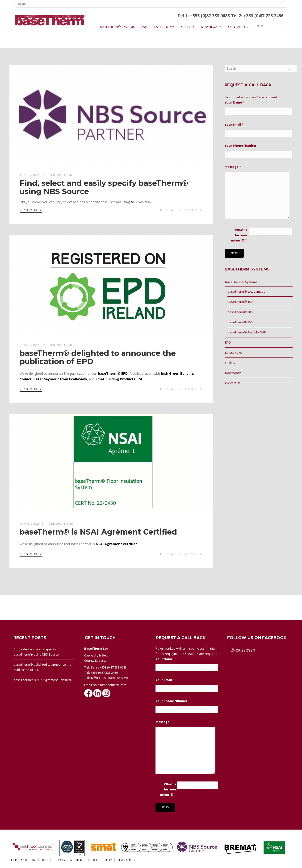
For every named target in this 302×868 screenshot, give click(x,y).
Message (233, 167)
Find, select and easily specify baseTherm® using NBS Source (104, 187)
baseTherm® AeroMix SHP (247, 332)
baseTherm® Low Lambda (246, 291)
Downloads (211, 27)
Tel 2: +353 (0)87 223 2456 (257, 16)
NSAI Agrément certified (117, 544)
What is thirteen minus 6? (239, 235)
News (171, 210)
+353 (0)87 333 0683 (113, 667)
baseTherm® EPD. (113, 373)
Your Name (234, 102)
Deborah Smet (62, 175)
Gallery (188, 27)
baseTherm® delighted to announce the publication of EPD (98, 357)
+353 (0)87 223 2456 (104, 673)
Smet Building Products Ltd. (119, 379)
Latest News (164, 27)
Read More (31, 210)
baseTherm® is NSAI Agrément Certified (98, 532)
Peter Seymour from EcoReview (60, 379)
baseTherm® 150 (240, 302)
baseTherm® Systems (117, 27)
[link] (134, 202)
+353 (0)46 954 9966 (114, 678)
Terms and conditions (29, 860)
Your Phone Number (241, 145)
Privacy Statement (69, 860)
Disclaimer (126, 860)
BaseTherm (243, 650)
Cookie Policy (101, 860)
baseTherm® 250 (240, 322)
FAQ (145, 27)
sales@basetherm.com (110, 685)
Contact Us (238, 27)
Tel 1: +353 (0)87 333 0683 (204, 16)
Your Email (234, 125)
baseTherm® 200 (240, 312)
